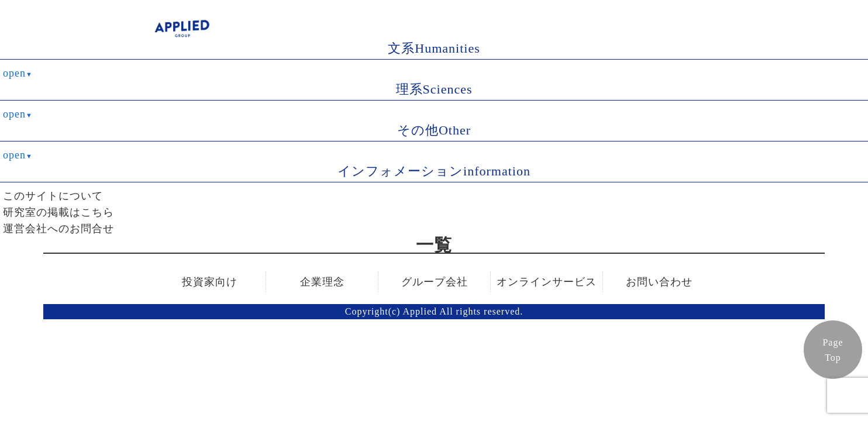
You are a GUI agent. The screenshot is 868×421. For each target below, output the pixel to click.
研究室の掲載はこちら (58, 212)
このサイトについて (53, 196)
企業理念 (322, 282)
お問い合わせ (659, 282)
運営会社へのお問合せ (58, 229)
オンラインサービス (547, 282)
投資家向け (210, 282)
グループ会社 (435, 282)
